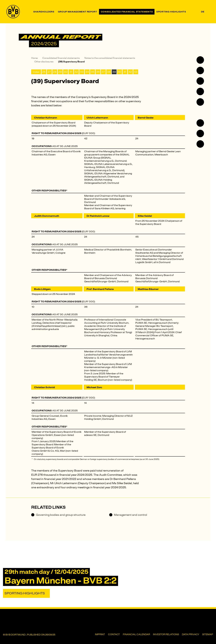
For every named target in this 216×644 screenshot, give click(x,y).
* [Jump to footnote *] (67, 191)
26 (44, 72)
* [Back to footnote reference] (32, 459)
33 (82, 72)
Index (36, 72)
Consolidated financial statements (61, 58)
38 (109, 72)
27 (49, 72)
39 (114, 72)
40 (119, 72)
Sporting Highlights (25, 593)
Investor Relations (166, 634)
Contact (114, 634)
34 (87, 72)
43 (136, 72)
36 (98, 72)
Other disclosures (44, 62)
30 (66, 72)
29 (60, 72)
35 (92, 72)
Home (34, 58)
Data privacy (191, 634)
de (203, 12)
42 (130, 72)
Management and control (128, 515)
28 (55, 72)
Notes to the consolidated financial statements (110, 58)
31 (71, 72)
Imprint (100, 634)
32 (76, 72)
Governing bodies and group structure (58, 515)
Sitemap (208, 634)
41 (125, 72)
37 (103, 72)
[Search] (208, 12)
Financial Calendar (136, 634)
